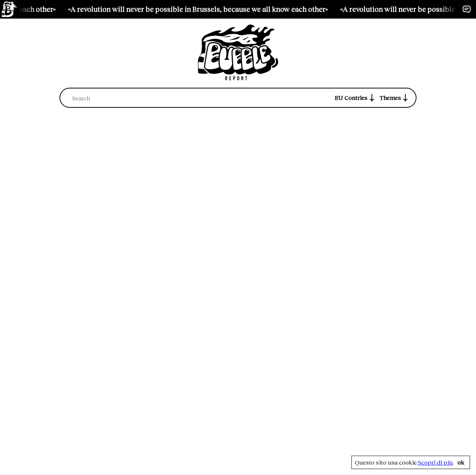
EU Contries (356, 98)
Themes (395, 98)
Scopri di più (435, 462)
